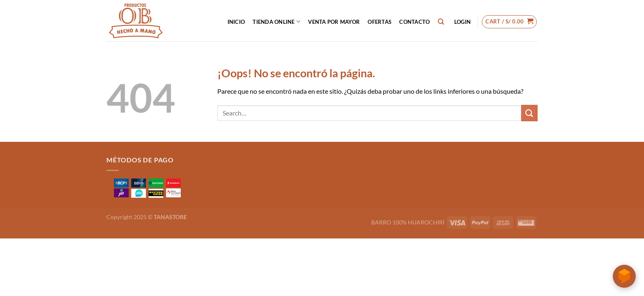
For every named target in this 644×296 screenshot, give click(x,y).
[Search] (441, 22)
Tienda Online (276, 22)
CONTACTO (414, 22)
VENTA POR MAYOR (334, 22)
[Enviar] (529, 113)
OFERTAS (379, 22)
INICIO (236, 22)
